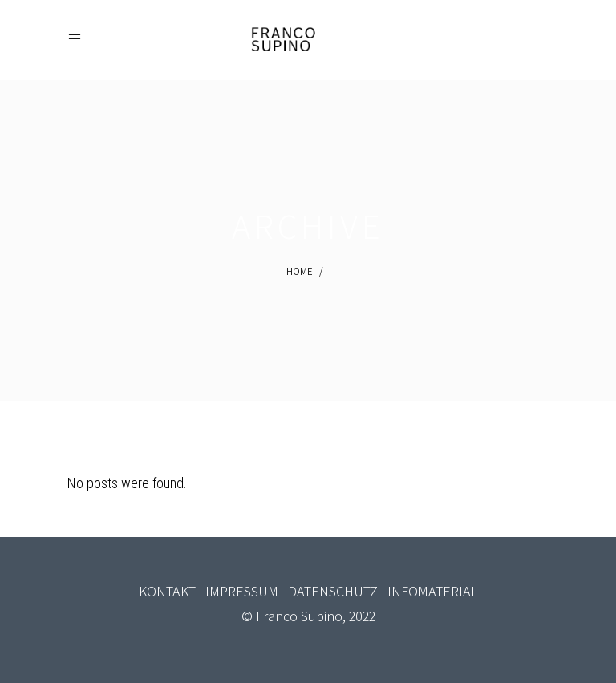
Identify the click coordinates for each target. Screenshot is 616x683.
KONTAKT (167, 591)
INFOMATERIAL (433, 591)
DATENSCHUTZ (333, 591)
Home (300, 271)
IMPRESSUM (242, 591)
